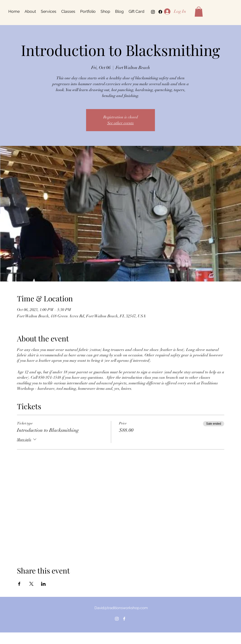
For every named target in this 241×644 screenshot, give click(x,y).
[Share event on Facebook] (19, 584)
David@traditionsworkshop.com (121, 608)
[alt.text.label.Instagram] (153, 12)
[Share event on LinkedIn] (43, 584)
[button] (199, 12)
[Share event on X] (31, 584)
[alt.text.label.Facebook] (124, 619)
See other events (120, 123)
